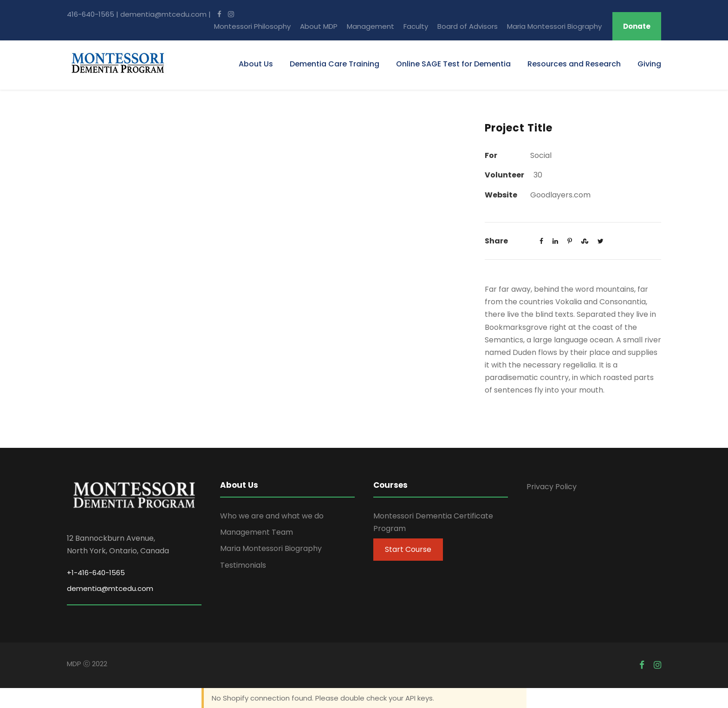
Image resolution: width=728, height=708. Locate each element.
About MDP (319, 26)
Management (370, 26)
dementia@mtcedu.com (163, 14)
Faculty (416, 26)
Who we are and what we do (272, 516)
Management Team (257, 532)
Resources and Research (574, 64)
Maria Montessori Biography (554, 26)
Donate (637, 26)
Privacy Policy (552, 487)
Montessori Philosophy (252, 26)
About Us (256, 64)
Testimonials (243, 565)
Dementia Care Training (335, 64)
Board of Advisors (468, 26)
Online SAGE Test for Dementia (453, 64)
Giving (649, 64)
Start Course (408, 549)
